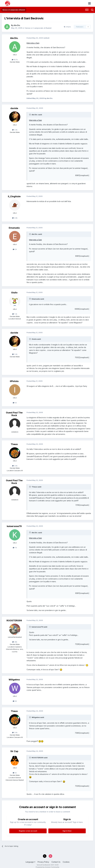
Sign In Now (67, 831)
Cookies (66, 862)
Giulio (14, 293)
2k (15, 773)
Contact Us (56, 862)
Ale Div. (17, 25)
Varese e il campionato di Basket (38, 28)
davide (14, 108)
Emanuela (14, 228)
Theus (14, 444)
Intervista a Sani (33, 43)
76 (15, 548)
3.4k (15, 130)
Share (67, 27)
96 (15, 701)
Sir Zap (14, 751)
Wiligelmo (14, 680)
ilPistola (14, 381)
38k (15, 642)
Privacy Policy (43, 862)
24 (15, 249)
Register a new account (28, 831)
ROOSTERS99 (14, 621)
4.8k (15, 218)
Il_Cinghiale (14, 196)
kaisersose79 (14, 526)
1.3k (15, 314)
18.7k (15, 60)
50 (15, 403)
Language (30, 862)
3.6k (15, 466)
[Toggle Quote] (30, 115)
